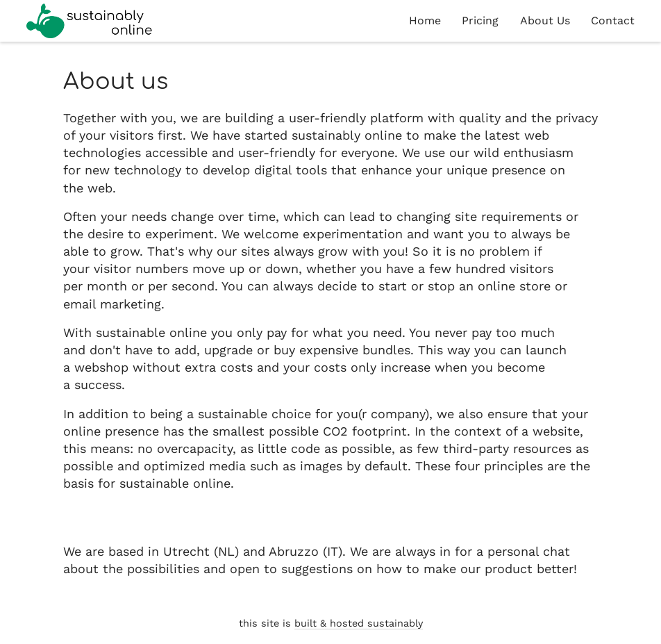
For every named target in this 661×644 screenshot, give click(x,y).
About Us (545, 20)
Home (425, 20)
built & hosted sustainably (359, 623)
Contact (613, 20)
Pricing (480, 20)
